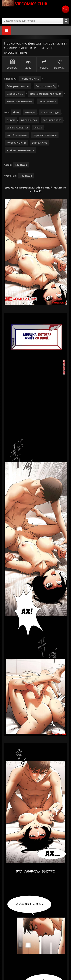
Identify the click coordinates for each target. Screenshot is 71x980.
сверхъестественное (45, 135)
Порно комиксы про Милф (46, 94)
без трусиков (39, 143)
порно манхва (47, 101)
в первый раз (29, 120)
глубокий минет (16, 143)
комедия (30, 112)
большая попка (52, 120)
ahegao (38, 127)
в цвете (11, 120)
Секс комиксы (15, 94)
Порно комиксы (30, 79)
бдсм (16, 112)
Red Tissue (21, 165)
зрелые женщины (17, 127)
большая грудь (50, 112)
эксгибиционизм (17, 135)
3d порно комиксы (18, 86)
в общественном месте (20, 150)
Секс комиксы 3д (46, 86)
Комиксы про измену (19, 101)
